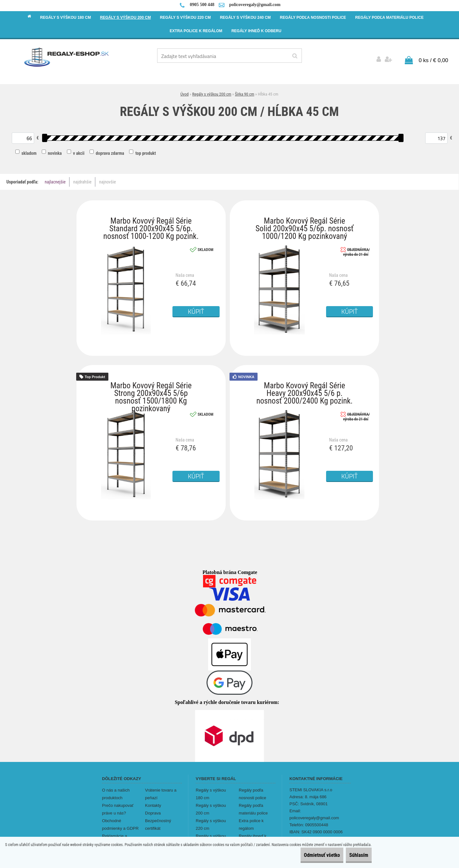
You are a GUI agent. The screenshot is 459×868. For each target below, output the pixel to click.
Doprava (153, 810)
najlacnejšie (55, 179)
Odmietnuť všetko (308, 855)
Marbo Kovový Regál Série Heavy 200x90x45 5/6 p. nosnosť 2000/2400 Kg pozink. (304, 384)
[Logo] (67, 57)
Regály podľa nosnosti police (252, 791)
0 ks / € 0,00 (433, 57)
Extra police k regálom (251, 821)
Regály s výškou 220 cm (211, 821)
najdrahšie (82, 179)
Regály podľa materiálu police (253, 806)
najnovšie (107, 179)
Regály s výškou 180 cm (211, 791)
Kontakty (153, 802)
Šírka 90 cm (244, 91)
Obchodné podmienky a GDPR (120, 821)
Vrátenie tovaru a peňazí (161, 791)
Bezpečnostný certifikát (158, 821)
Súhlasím (354, 855)
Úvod (185, 91)
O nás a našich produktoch (116, 791)
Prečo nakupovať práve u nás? (118, 806)
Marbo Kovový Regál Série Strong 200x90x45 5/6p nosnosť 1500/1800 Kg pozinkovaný (151, 384)
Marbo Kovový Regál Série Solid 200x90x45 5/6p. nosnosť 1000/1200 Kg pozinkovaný (304, 219)
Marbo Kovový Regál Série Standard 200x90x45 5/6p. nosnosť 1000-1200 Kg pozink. (151, 219)
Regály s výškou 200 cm (212, 91)
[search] (295, 56)
